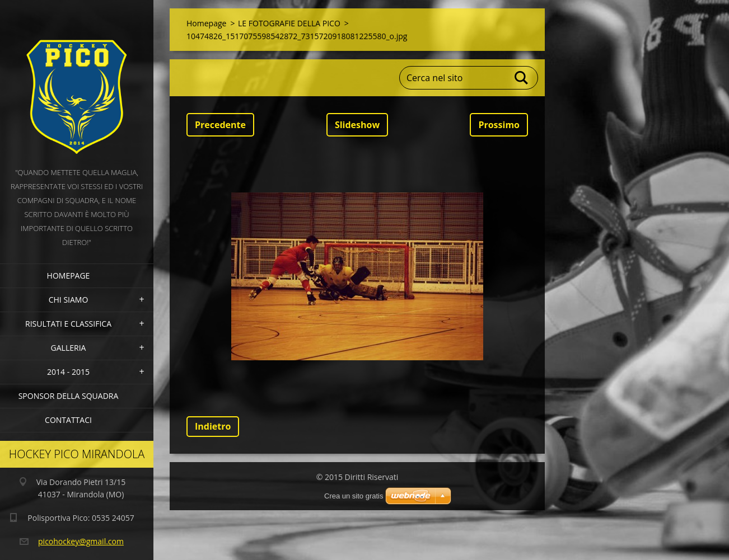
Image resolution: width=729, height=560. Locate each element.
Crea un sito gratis (354, 496)
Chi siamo (69, 300)
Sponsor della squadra (69, 396)
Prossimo (499, 125)
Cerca (522, 78)
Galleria (69, 348)
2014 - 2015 (68, 372)
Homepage (69, 276)
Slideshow (357, 125)
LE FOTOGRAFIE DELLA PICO (289, 23)
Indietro (213, 426)
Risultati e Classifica (68, 324)
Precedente (220, 125)
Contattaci (68, 420)
